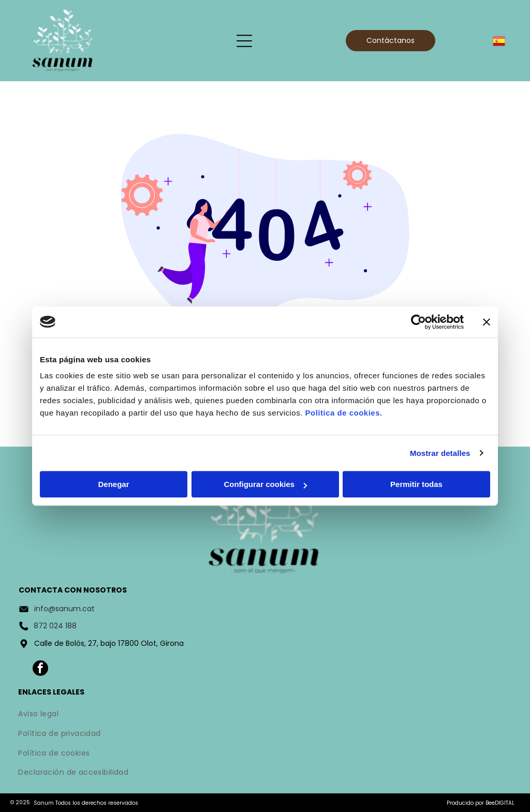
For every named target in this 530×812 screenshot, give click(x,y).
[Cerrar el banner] (487, 322)
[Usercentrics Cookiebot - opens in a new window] (418, 322)
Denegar (113, 484)
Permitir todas (416, 484)
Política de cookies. (343, 413)
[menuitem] (265, 715)
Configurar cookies (265, 484)
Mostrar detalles (440, 453)
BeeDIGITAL (500, 803)
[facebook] (40, 669)
